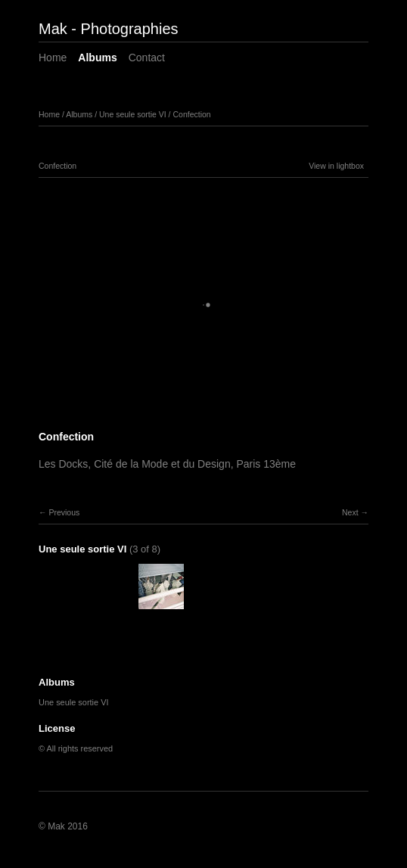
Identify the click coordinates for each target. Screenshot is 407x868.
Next (350, 512)
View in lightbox (336, 166)
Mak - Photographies (109, 29)
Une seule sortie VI (133, 114)
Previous (64, 512)
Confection (191, 114)
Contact (147, 58)
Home (53, 58)
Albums (97, 58)
